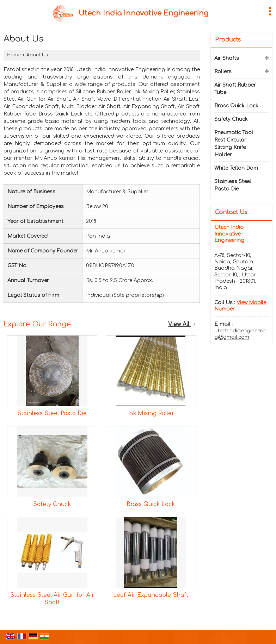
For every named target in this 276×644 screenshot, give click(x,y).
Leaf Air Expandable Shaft (151, 595)
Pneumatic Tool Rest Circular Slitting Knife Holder (234, 144)
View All (182, 324)
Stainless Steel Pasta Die (52, 413)
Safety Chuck (52, 504)
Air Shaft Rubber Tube (235, 89)
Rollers (223, 72)
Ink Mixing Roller (151, 413)
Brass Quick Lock (151, 504)
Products (228, 40)
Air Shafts (227, 58)
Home (14, 55)
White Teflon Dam (236, 168)
